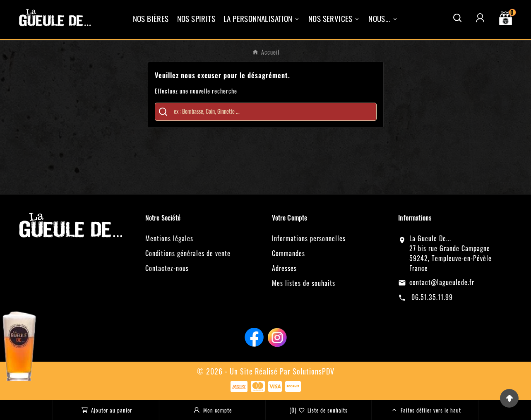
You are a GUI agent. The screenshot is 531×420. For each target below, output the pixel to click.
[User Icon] (480, 18)
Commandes (288, 253)
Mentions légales (169, 238)
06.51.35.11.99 (431, 297)
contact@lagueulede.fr (442, 282)
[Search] (163, 112)
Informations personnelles (309, 238)
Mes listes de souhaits (304, 283)
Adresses (284, 268)
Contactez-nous (167, 268)
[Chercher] (272, 111)
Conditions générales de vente (188, 253)
